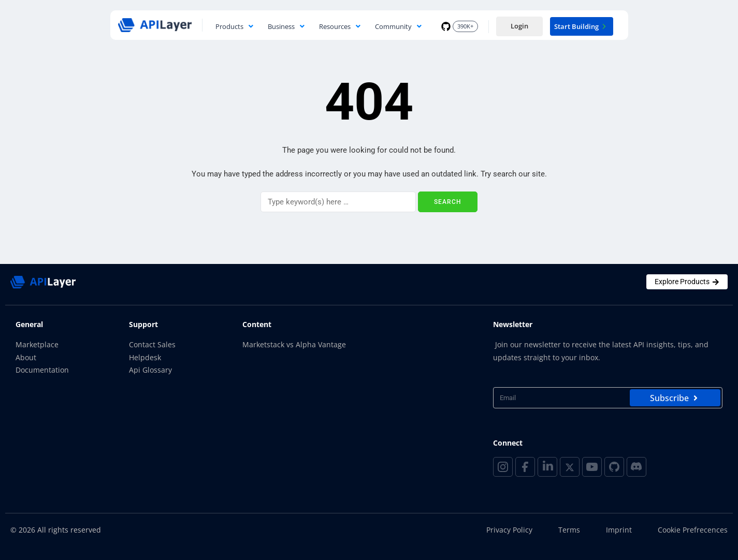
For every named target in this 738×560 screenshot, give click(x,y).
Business (286, 26)
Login (519, 26)
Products (234, 26)
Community (398, 26)
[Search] (338, 202)
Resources (340, 26)
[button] (234, 27)
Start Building (582, 26)
